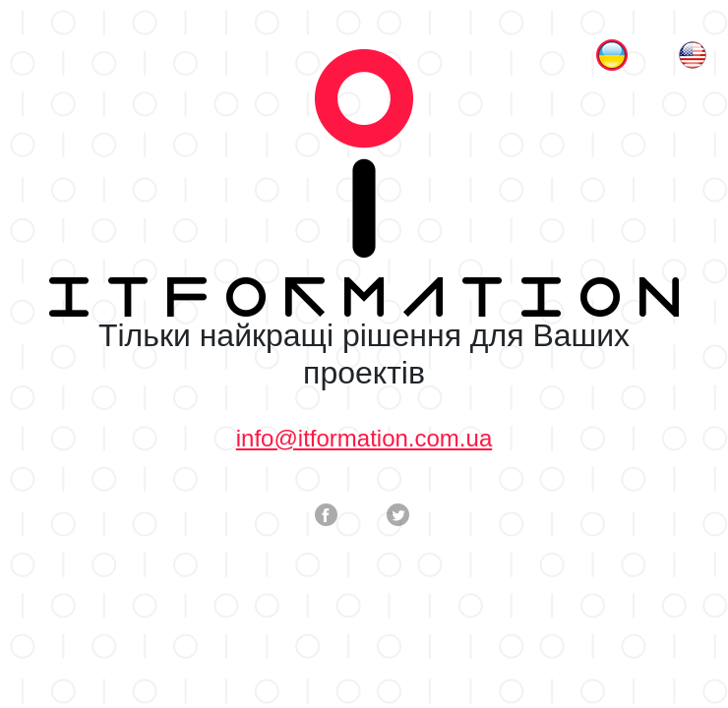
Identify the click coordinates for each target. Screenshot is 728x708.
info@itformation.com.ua (364, 438)
